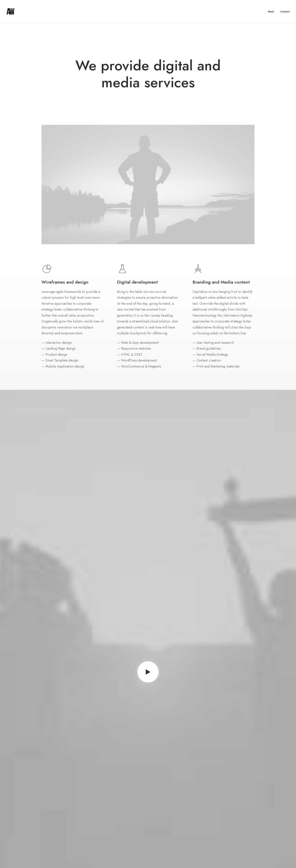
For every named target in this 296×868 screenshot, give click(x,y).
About (126, 814)
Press (126, 826)
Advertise (128, 832)
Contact (285, 12)
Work (271, 12)
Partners (127, 820)
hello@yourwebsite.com (232, 814)
